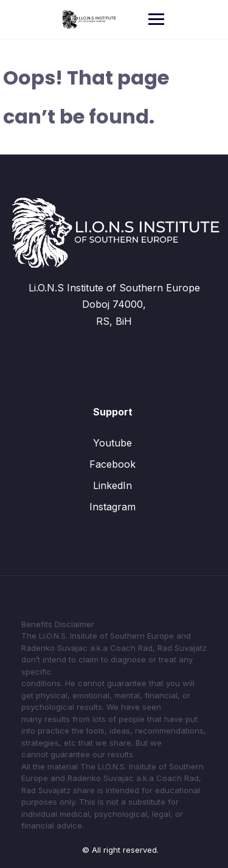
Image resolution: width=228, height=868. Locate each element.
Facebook (112, 464)
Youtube (112, 443)
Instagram (112, 507)
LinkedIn (112, 485)
